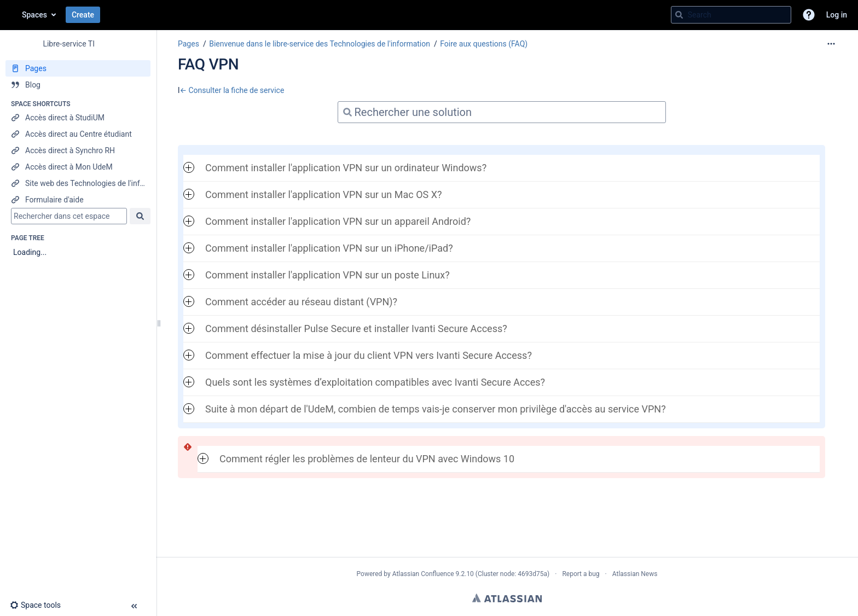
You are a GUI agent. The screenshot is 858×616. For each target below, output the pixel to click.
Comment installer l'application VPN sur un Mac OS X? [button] (312, 194)
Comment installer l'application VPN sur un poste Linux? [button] (317, 275)
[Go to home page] (11, 15)
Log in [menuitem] (837, 15)
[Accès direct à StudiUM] (78, 118)
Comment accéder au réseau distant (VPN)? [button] (290, 302)
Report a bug (581, 574)
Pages (189, 44)
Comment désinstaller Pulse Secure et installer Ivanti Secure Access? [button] (345, 329)
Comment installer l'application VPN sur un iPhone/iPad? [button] (318, 248)
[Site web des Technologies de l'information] (78, 183)
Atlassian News (635, 574)
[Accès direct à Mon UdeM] (78, 167)
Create (83, 15)
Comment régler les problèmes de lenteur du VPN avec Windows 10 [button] (356, 459)
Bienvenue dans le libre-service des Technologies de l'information (320, 44)
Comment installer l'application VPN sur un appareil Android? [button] (327, 221)
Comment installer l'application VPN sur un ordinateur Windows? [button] (335, 168)
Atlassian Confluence (423, 574)
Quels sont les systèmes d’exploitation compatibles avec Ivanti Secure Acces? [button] (364, 382)
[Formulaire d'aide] (78, 200)
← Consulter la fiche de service (232, 90)
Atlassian (507, 598)
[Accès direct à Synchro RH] (78, 150)
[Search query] (731, 15)
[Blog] (78, 85)
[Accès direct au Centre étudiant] (78, 134)
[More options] (831, 44)
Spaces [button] (34, 15)
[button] (809, 15)
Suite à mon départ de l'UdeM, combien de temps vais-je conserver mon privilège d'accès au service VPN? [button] (425, 409)
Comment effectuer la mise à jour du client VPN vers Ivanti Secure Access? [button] (358, 355)
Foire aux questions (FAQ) (484, 44)
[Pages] (78, 68)
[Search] (679, 15)
